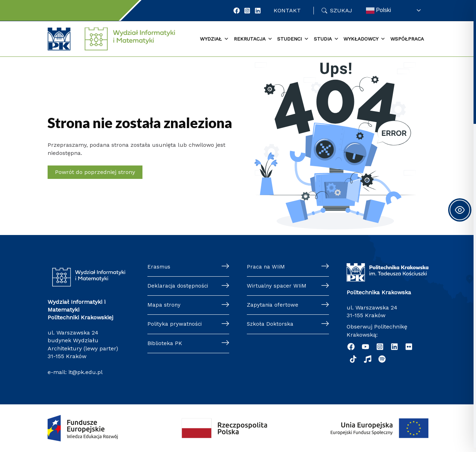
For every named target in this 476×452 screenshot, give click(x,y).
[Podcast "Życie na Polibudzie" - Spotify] (382, 359)
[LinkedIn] (258, 11)
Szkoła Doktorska (270, 326)
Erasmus (160, 267)
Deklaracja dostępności (179, 286)
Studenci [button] (293, 39)
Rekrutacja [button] (253, 39)
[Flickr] (409, 347)
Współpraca (407, 39)
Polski (379, 11)
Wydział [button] (214, 39)
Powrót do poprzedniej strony (95, 172)
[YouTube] (365, 347)
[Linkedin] (394, 347)
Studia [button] (326, 39)
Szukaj (341, 10)
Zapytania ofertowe (273, 306)
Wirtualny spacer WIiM (278, 286)
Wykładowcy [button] (364, 39)
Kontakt (287, 10)
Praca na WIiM (266, 267)
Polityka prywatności (175, 326)
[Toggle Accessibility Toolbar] (460, 210)
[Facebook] (237, 11)
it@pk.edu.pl (86, 372)
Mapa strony (164, 306)
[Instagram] (247, 11)
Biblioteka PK (165, 345)
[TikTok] (353, 359)
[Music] (368, 359)
